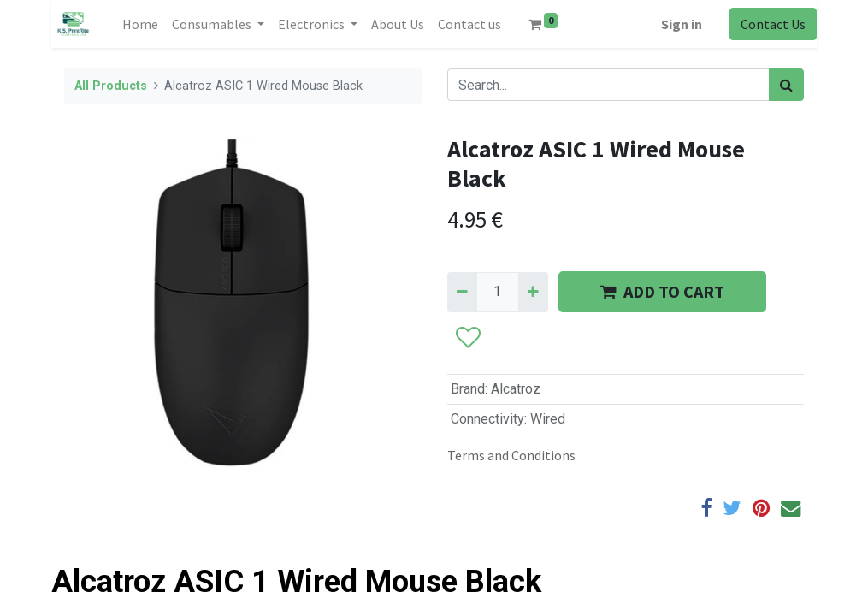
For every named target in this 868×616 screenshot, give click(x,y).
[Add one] (533, 292)
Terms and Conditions (511, 455)
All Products (111, 86)
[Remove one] (462, 292)
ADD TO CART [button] (662, 291)
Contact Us (773, 24)
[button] (467, 339)
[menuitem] (140, 24)
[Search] (786, 85)
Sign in (682, 24)
